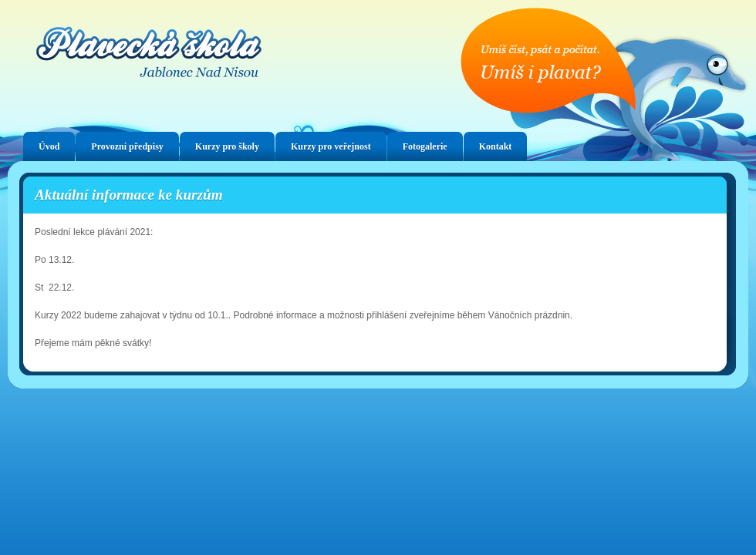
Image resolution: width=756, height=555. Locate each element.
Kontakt (496, 146)
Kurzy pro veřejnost (331, 146)
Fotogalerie (425, 146)
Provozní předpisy (127, 146)
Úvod (49, 146)
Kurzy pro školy (227, 146)
